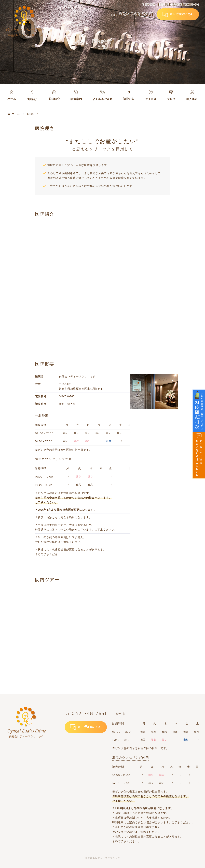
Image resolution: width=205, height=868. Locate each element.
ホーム (14, 114)
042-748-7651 (132, 14)
